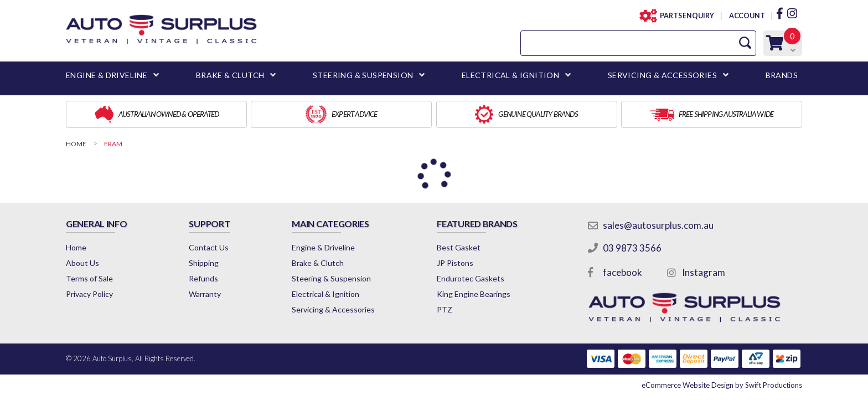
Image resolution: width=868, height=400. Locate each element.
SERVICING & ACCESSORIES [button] (662, 75)
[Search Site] (745, 43)
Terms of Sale (89, 278)
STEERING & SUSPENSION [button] (363, 75)
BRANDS (782, 75)
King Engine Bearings (474, 294)
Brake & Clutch (318, 263)
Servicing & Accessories (333, 309)
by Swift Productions (722, 385)
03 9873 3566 (632, 248)
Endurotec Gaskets (471, 278)
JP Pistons (455, 263)
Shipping (204, 263)
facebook (622, 272)
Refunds (203, 278)
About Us (82, 263)
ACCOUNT (746, 16)
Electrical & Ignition (325, 294)
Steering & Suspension (331, 278)
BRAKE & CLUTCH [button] (230, 75)
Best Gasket (459, 247)
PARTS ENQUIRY (684, 16)
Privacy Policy (89, 294)
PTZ (445, 309)
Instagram (704, 272)
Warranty (205, 294)
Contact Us (209, 247)
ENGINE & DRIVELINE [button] (107, 75)
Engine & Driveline (323, 247)
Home (76, 247)
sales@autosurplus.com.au (658, 225)
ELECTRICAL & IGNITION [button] (510, 75)
